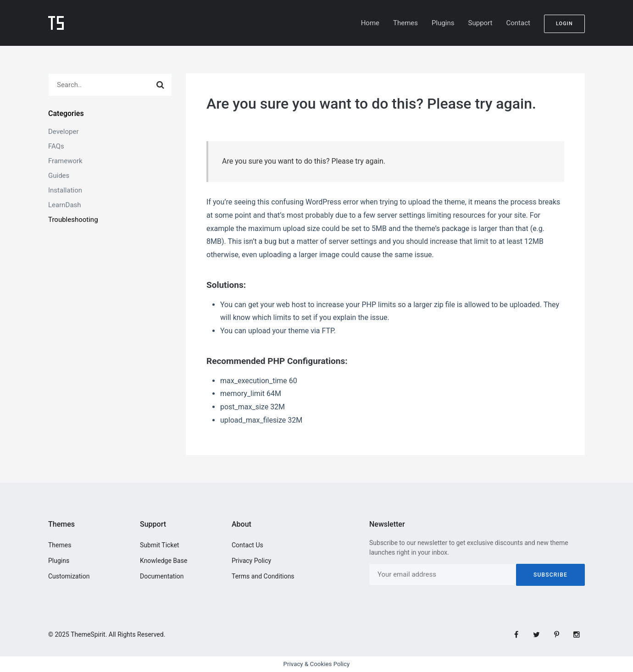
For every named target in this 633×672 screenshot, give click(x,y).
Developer (64, 132)
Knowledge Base (164, 561)
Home (370, 23)
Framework (65, 161)
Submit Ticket (159, 545)
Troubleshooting (73, 220)
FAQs (56, 146)
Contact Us (247, 545)
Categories (66, 113)
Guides (59, 176)
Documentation (162, 576)
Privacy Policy (251, 561)
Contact (518, 23)
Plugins (443, 23)
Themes (405, 23)
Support (480, 23)
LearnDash (65, 205)
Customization (69, 576)
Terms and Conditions (263, 576)
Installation (65, 190)
